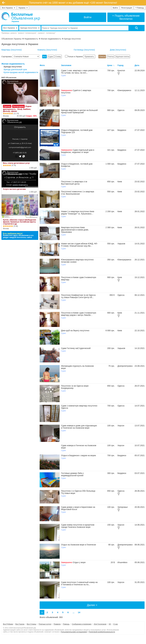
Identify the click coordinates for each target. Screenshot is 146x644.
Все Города (20, 624)
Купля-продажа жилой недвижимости (21, 72)
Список (102, 57)
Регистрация (127, 8)
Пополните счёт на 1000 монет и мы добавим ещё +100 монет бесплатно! (73, 3)
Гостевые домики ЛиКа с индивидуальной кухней (72, 474)
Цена (110, 65)
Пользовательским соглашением (74, 632)
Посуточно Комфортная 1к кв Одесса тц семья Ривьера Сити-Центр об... (78, 296)
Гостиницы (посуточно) (84, 50)
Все (44, 57)
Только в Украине (74, 57)
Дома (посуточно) (118, 50)
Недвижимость (31, 39)
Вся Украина (9, 8)
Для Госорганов (100, 624)
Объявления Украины (11, 39)
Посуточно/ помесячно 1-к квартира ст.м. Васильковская (77, 193)
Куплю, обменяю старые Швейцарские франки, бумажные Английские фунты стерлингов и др (20, 222)
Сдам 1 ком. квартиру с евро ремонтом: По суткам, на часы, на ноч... (79, 72)
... (74, 612)
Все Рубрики (8, 624)
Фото (42, 65)
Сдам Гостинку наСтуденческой (76, 348)
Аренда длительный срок (15, 69)
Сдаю (51, 57)
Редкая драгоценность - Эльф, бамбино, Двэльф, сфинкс (17, 109)
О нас (116, 624)
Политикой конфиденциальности (102, 632)
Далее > (92, 605)
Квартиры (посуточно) (12, 50)
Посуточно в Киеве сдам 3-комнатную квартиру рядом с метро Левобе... (79, 314)
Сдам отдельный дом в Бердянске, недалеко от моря (78, 151)
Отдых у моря (79, 562)
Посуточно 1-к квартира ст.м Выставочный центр (74, 183)
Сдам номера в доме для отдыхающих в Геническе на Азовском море (79, 427)
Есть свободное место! (13, 233)
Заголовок (66, 65)
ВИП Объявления (9, 78)
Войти (115, 8)
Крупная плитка (123, 57)
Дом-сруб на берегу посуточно (75, 331)
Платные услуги (45, 624)
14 (79, 612)
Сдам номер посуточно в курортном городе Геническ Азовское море (78, 526)
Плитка (111, 57)
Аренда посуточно (72, 39)
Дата (137, 65)
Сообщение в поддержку (82, 624)
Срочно (7, 106)
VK (110, 624)
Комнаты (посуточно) (47, 50)
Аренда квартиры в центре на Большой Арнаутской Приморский (79, 111)
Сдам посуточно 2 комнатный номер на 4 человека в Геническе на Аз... (79, 583)
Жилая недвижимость (51, 39)
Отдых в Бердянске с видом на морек (78, 455)
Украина (23, 8)
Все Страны (31, 624)
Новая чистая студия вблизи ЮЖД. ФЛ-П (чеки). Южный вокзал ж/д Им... (79, 245)
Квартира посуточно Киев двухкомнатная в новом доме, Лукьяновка (75, 230)
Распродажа (18, 106)
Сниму (58, 57)
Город (120, 65)
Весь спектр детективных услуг (16, 163)
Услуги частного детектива (14, 189)
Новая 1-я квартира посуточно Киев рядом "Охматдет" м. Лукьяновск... (78, 213)
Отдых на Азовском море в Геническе (78, 545)
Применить (89, 57)
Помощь (66, 624)
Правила (57, 624)
